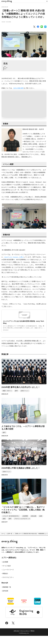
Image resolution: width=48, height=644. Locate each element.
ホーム (3, 542)
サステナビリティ (8, 586)
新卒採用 (5, 599)
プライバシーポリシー (25, 639)
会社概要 (5, 570)
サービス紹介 (7, 574)
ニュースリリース (8, 578)
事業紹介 (5, 582)
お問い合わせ (17, 639)
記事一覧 (10, 542)
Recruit (5, 591)
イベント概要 (9, 74)
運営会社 (33, 639)
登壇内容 (8, 76)
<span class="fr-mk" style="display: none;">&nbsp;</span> (24, 112)
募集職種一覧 (7, 595)
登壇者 (7, 71)
